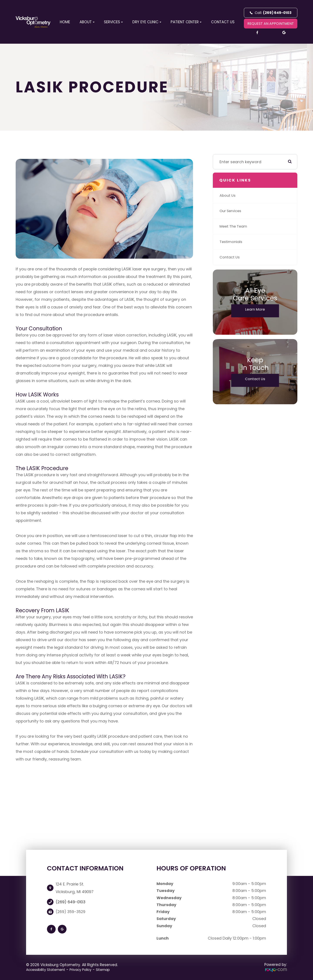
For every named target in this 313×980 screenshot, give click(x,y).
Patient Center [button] (186, 22)
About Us (228, 196)
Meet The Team (235, 226)
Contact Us (223, 22)
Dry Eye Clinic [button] (147, 22)
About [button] (87, 22)
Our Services (232, 211)
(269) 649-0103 (71, 902)
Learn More (255, 310)
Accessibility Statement (48, 970)
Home (65, 22)
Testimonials (232, 242)
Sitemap (113, 970)
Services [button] (113, 22)
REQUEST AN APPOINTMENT (271, 24)
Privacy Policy (88, 970)
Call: (271, 13)
